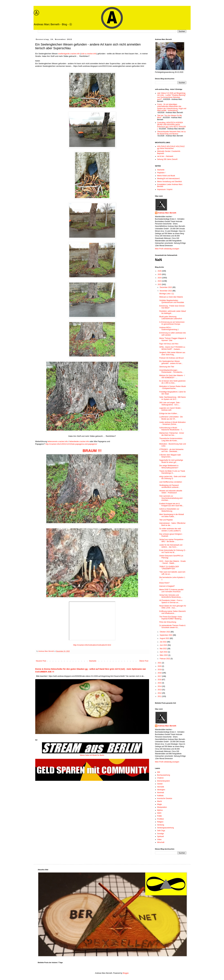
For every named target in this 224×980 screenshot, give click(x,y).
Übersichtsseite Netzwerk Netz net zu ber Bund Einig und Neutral (171, 133)
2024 (160, 278)
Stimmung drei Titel (167, 367)
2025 (160, 274)
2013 (160, 690)
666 (159, 772)
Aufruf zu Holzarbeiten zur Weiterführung (169, 510)
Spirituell (161, 836)
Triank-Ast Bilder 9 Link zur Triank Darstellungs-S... (172, 472)
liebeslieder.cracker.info (79, 441)
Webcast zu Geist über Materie (171, 297)
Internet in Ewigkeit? (167, 586)
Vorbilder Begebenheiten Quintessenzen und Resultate (172, 301)
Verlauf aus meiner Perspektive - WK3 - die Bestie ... (172, 541)
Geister (160, 784)
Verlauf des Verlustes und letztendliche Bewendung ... (171, 596)
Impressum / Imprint (165, 189)
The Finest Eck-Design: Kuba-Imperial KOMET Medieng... (171, 618)
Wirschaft (161, 842)
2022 (160, 284)
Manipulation (162, 807)
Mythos (160, 810)
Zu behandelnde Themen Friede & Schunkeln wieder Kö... (172, 626)
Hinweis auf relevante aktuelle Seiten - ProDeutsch (171, 492)
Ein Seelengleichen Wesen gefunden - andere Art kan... (171, 362)
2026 (160, 271)
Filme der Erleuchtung (168, 622)
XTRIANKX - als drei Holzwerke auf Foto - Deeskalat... (171, 450)
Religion (160, 822)
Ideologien (161, 790)
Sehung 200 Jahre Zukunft (167, 159)
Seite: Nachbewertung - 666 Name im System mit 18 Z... (172, 398)
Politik (160, 816)
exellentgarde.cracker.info (69, 54)
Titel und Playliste (166, 520)
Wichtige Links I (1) (167, 294)
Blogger (126, 973)
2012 (160, 693)
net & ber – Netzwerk (165, 156)
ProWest (161, 819)
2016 (160, 680)
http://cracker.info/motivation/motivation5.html (92, 645)
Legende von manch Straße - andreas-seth (170, 409)
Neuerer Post (41, 661)
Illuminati (161, 793)
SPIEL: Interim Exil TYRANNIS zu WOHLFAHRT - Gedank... (172, 348)
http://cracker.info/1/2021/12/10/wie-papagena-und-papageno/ (71, 444)
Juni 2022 (164, 645)
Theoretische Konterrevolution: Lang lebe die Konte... (171, 439)
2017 (160, 676)
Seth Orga (161, 831)
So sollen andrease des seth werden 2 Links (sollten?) (170, 530)
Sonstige (161, 834)
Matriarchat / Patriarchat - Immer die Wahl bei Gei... (172, 434)
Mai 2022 (163, 649)
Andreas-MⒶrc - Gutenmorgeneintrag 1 (169, 329)
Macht (160, 801)
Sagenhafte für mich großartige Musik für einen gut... (171, 461)
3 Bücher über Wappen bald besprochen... (170, 456)
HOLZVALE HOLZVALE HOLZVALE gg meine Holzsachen (171, 147)
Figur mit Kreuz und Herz (169, 344)
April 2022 (164, 652)
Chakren (160, 778)
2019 (160, 670)
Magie (160, 804)
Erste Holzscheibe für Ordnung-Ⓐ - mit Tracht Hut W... (173, 551)
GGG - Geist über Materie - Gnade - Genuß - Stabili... (172, 562)
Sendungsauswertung (166, 828)
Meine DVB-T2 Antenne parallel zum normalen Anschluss (171, 591)
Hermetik (161, 787)
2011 (160, 696)
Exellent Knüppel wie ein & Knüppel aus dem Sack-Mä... (171, 505)
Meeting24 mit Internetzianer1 (169, 179)
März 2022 (164, 655)
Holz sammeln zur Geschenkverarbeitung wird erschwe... (171, 498)
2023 (160, 281)
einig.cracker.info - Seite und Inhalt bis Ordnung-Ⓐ (172, 478)
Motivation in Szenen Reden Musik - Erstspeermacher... (172, 387)
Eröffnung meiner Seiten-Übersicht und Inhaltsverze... (172, 612)
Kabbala (160, 796)
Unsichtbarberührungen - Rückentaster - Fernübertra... (171, 371)
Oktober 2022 (165, 632)
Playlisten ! (161, 173)
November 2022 (166, 291)
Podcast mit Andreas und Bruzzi (171, 358)
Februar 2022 (165, 659)
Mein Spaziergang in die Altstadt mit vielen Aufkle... (171, 515)
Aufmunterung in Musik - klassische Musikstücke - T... (171, 429)
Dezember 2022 (166, 287)
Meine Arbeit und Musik (166, 176)
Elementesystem (164, 781)
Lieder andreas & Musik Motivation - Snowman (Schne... (172, 423)
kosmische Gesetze (165, 798)
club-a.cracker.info (89, 54)
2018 (160, 673)
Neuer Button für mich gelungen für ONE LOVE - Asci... (173, 607)
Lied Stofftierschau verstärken (171, 482)
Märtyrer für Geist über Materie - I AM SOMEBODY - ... (172, 376)
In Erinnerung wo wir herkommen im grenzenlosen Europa (172, 323)
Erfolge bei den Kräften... (169, 414)
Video (159, 839)
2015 (160, 683)
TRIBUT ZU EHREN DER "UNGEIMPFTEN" (169, 568)
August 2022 (165, 638)
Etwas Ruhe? (164, 583)
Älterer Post (144, 661)
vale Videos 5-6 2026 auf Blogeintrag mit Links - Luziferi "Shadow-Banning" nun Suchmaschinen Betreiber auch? (172, 96)
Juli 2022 (163, 642)
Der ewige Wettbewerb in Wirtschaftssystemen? (169, 467)
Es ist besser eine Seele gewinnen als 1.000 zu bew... (172, 382)
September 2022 (166, 635)
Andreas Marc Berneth (167, 213)
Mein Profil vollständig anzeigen (167, 249)
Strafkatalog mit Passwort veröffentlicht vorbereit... (169, 486)
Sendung (161, 825)
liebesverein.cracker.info (58, 441)
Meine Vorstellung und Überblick (170, 182)
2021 (160, 663)
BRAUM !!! (92, 451)
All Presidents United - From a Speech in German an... (171, 601)
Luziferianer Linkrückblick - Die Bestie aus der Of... (171, 418)
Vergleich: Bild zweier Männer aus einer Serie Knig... (172, 354)
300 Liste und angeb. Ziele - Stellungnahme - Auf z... (170, 404)
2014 (160, 686)
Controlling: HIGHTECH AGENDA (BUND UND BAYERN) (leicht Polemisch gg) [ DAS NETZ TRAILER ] (171, 126)
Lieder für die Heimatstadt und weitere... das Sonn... (171, 546)
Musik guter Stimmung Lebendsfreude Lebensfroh (171, 318)
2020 (160, 666)
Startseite (93, 661)
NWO (159, 813)
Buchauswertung (164, 775)
